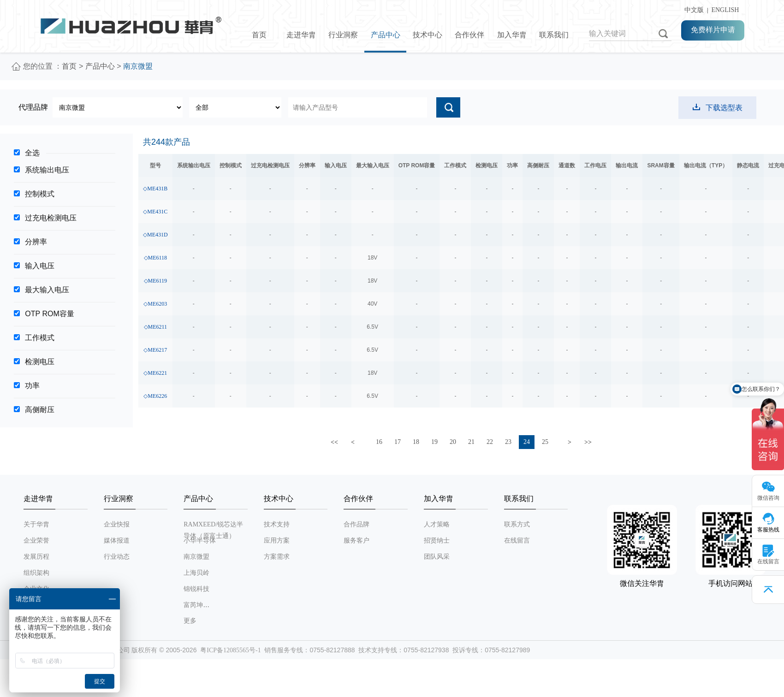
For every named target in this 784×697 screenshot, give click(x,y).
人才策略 (437, 524)
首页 (259, 35)
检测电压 (40, 362)
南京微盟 (196, 557)
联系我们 (554, 35)
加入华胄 (512, 35)
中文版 (692, 10)
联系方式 (517, 524)
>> (588, 442)
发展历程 (36, 557)
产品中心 (386, 35)
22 (490, 442)
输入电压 (40, 266)
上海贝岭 (196, 573)
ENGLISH (725, 10)
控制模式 (40, 194)
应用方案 (277, 540)
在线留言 (517, 540)
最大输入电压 (47, 290)
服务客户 (356, 540)
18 (416, 442)
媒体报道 (117, 540)
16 (379, 442)
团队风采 (437, 557)
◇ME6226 (155, 396)
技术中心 (428, 35)
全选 (32, 153)
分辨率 (36, 242)
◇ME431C (155, 212)
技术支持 (277, 524)
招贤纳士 (437, 540)
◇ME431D (155, 235)
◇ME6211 (156, 327)
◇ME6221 (155, 373)
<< (334, 442)
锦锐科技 (196, 589)
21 (471, 442)
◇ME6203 (155, 304)
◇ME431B (155, 189)
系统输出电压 (47, 170)
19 (434, 442)
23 (508, 442)
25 (545, 442)
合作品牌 (356, 524)
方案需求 (277, 557)
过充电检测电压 (51, 218)
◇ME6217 (155, 350)
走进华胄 (301, 35)
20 (453, 442)
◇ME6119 (156, 281)
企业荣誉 (36, 540)
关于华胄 (36, 524)
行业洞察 (343, 35)
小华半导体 (200, 540)
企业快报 (117, 524)
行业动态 (117, 557)
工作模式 (40, 338)
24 (527, 442)
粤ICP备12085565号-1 (230, 650)
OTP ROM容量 (49, 314)
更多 (190, 621)
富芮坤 (193, 605)
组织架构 (36, 573)
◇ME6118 (156, 258)
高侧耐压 (40, 410)
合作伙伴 (469, 35)
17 (398, 442)
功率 (32, 386)
